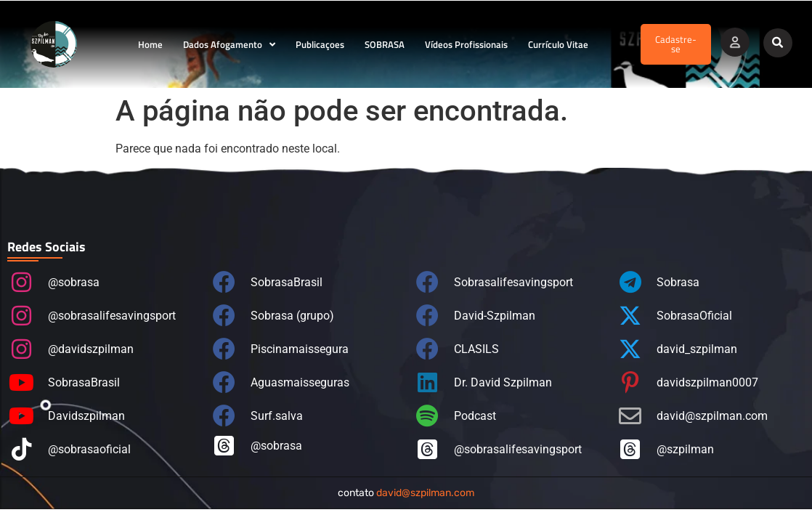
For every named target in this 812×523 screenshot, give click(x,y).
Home (150, 44)
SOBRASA (385, 44)
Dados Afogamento (229, 45)
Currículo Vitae (558, 44)
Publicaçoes (320, 44)
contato (406, 493)
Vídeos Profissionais (466, 44)
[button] (778, 43)
